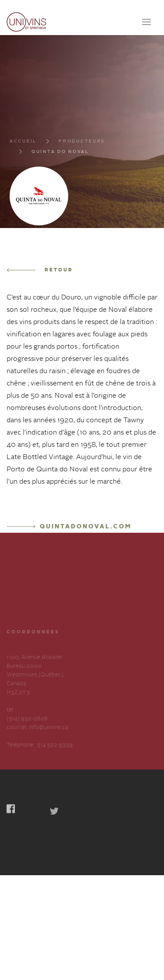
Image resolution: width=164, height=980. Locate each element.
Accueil (23, 182)
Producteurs (82, 182)
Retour (40, 308)
